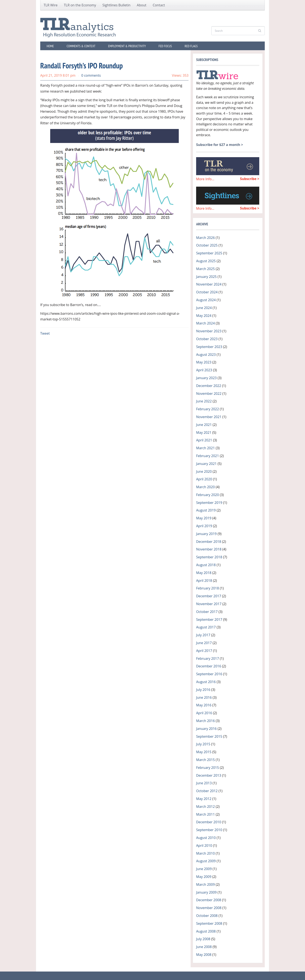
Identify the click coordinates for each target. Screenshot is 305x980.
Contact (159, 5)
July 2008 (203, 939)
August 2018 (206, 565)
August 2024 (206, 300)
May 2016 (204, 705)
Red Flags (191, 46)
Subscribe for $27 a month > (220, 145)
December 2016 (209, 666)
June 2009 (204, 869)
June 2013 (204, 783)
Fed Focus (165, 46)
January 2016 (206, 729)
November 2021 (209, 417)
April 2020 (204, 479)
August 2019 (206, 510)
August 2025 (206, 261)
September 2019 (209, 503)
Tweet (45, 333)
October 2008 (207, 916)
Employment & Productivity (127, 46)
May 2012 (204, 799)
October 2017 (207, 612)
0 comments (91, 75)
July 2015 (203, 744)
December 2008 (209, 900)
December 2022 (209, 386)
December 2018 (209, 542)
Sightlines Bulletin (116, 5)
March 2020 (205, 487)
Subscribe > (250, 179)
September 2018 (209, 557)
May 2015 (204, 752)
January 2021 (206, 464)
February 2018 (208, 588)
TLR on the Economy (80, 5)
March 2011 (205, 814)
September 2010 (209, 830)
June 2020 (204, 471)
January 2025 (206, 277)
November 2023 (209, 331)
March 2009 (205, 884)
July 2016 (203, 690)
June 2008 (204, 947)
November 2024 (209, 284)
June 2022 (204, 401)
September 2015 (209, 736)
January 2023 (206, 378)
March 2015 (205, 760)
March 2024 (205, 323)
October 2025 (207, 245)
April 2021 (204, 440)
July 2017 (203, 635)
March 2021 (205, 448)
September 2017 (209, 620)
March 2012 (205, 807)
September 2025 (209, 253)
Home (50, 46)
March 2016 (205, 721)
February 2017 (208, 658)
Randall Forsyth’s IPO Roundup (82, 66)
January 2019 (206, 534)
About (142, 5)
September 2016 (209, 674)
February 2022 (208, 409)
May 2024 (204, 316)
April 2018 (204, 581)
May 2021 (204, 432)
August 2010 (206, 838)
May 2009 (204, 877)
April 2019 (204, 526)
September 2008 (209, 923)
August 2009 (206, 861)
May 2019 (204, 518)
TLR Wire (51, 5)
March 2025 (205, 269)
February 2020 (208, 495)
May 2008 (204, 955)
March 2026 (205, 238)
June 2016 (204, 697)
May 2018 (204, 573)
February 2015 (208, 768)
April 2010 (204, 846)
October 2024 (207, 292)
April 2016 (204, 713)
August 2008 (206, 931)
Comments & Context (81, 46)
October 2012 (207, 791)
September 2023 (209, 347)
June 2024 (204, 308)
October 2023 (207, 339)
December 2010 (209, 822)
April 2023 (204, 370)
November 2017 (209, 604)
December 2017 (209, 596)
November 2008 (209, 908)
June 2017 (204, 643)
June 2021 (204, 425)
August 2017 (206, 627)
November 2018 (209, 549)
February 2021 (208, 456)
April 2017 (204, 651)
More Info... (205, 179)
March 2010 (205, 853)
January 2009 (206, 892)
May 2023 (204, 362)
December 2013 (209, 775)
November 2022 (209, 394)
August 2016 (206, 682)
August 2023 (206, 355)
